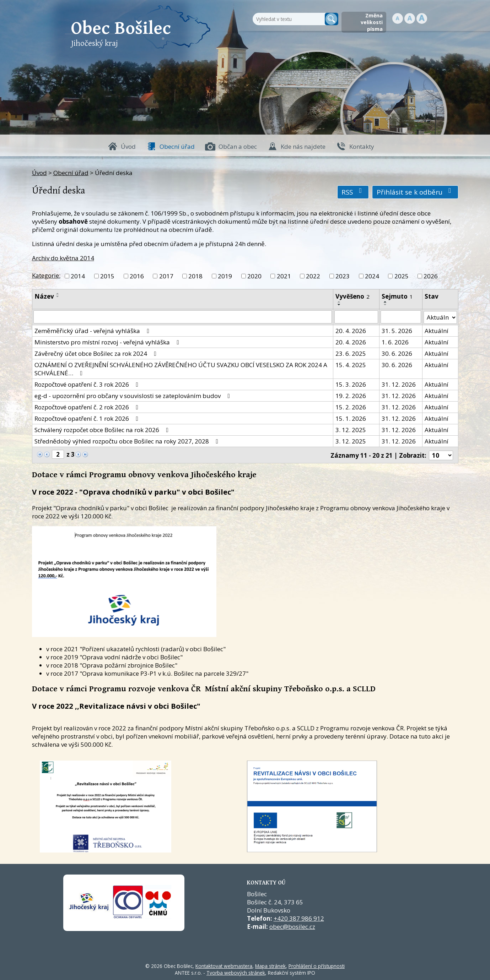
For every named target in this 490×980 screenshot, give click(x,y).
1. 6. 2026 (395, 341)
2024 (372, 276)
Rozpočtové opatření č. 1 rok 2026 (88, 418)
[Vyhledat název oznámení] (183, 317)
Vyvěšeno (353, 296)
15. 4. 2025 (351, 364)
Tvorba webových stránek (236, 972)
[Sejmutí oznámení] (401, 317)
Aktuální (437, 330)
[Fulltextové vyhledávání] (288, 19)
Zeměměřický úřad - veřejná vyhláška (93, 330)
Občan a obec (238, 146)
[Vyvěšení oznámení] (356, 317)
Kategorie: (46, 275)
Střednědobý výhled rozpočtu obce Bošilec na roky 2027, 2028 (128, 440)
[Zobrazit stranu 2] (58, 454)
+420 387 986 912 (299, 917)
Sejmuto (397, 296)
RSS (353, 192)
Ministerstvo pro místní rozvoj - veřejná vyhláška (108, 341)
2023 (343, 276)
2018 (195, 276)
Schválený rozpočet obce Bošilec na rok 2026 (103, 429)
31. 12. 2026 (399, 384)
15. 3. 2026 (351, 384)
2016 (137, 276)
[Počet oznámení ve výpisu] (441, 454)
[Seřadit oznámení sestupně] (58, 296)
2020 (254, 276)
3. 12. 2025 (351, 429)
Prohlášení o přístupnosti (317, 965)
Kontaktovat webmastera (224, 965)
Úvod (128, 146)
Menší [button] (398, 18)
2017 (166, 276)
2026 (431, 276)
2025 (402, 276)
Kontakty (362, 146)
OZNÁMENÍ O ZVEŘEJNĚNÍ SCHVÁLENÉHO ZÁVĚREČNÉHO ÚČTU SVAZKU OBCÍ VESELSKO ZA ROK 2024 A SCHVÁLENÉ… (181, 368)
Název (44, 296)
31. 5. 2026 (397, 330)
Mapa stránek (270, 965)
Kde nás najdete (303, 146)
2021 (284, 276)
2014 (78, 276)
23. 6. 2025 (351, 353)
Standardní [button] (410, 18)
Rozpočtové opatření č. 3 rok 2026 (88, 384)
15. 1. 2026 (351, 418)
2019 (225, 276)
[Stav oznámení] (440, 317)
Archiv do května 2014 (63, 258)
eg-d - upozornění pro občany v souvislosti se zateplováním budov (134, 395)
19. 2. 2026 (351, 395)
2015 (107, 276)
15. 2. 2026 (351, 406)
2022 (313, 276)
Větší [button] (422, 18)
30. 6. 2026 (397, 353)
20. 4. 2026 (351, 330)
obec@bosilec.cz (292, 925)
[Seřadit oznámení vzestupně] (58, 294)
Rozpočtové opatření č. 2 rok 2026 (88, 406)
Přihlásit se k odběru (415, 192)
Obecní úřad (177, 146)
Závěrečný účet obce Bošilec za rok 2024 (97, 353)
